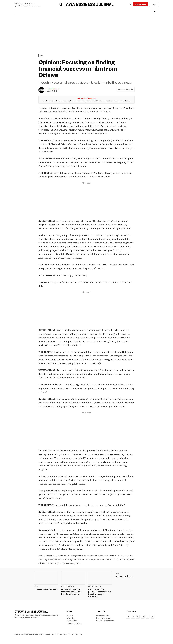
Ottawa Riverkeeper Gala (46, 589)
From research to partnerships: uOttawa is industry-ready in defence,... (100, 593)
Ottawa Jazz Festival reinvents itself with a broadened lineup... (71, 592)
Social (36, 586)
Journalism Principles (74, 623)
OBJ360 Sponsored (67, 586)
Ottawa (41, 55)
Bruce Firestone (53, 89)
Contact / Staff (72, 621)
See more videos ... (124, 576)
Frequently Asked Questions (106, 621)
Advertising (71, 618)
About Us (70, 616)
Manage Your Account (104, 618)
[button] (155, 12)
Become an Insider (103, 616)
